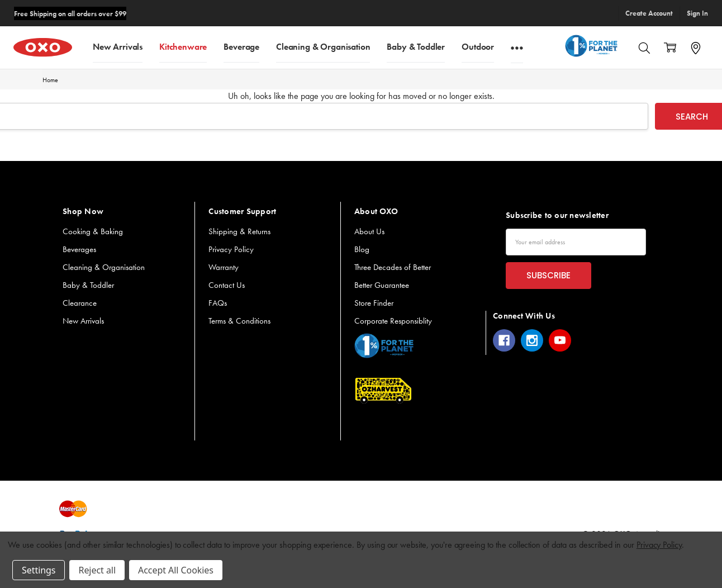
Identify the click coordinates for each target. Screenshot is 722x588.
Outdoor (478, 46)
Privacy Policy (231, 249)
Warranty (224, 267)
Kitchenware (183, 46)
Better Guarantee (382, 285)
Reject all (97, 570)
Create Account (649, 13)
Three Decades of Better (393, 267)
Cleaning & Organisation (323, 46)
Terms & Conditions (239, 321)
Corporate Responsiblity (393, 321)
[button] (384, 346)
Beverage (241, 46)
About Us (369, 231)
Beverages (79, 249)
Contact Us (227, 285)
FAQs (218, 303)
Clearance (80, 303)
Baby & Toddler (416, 46)
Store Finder (374, 303)
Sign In (697, 13)
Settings (39, 570)
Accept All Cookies (176, 570)
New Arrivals (118, 46)
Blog (362, 249)
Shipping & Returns (239, 231)
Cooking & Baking (93, 231)
